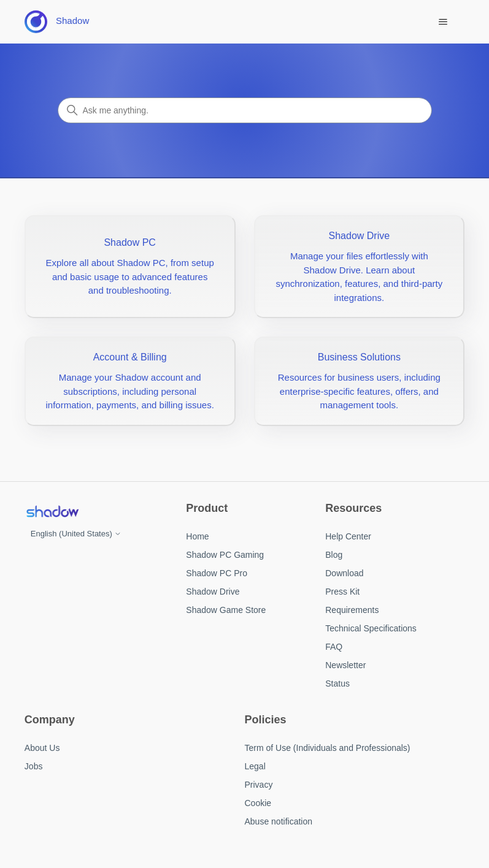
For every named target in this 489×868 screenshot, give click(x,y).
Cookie (258, 803)
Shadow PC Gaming (225, 555)
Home (197, 536)
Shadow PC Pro (217, 573)
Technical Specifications (371, 628)
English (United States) (76, 534)
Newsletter (345, 665)
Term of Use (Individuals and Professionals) (328, 748)
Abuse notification (279, 821)
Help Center (348, 536)
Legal (255, 766)
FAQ (334, 647)
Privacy (259, 785)
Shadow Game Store (226, 610)
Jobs (34, 766)
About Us (42, 748)
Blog (334, 555)
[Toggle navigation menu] (443, 22)
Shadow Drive (213, 592)
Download (344, 573)
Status (337, 683)
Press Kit (342, 592)
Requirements (352, 610)
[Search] (245, 110)
